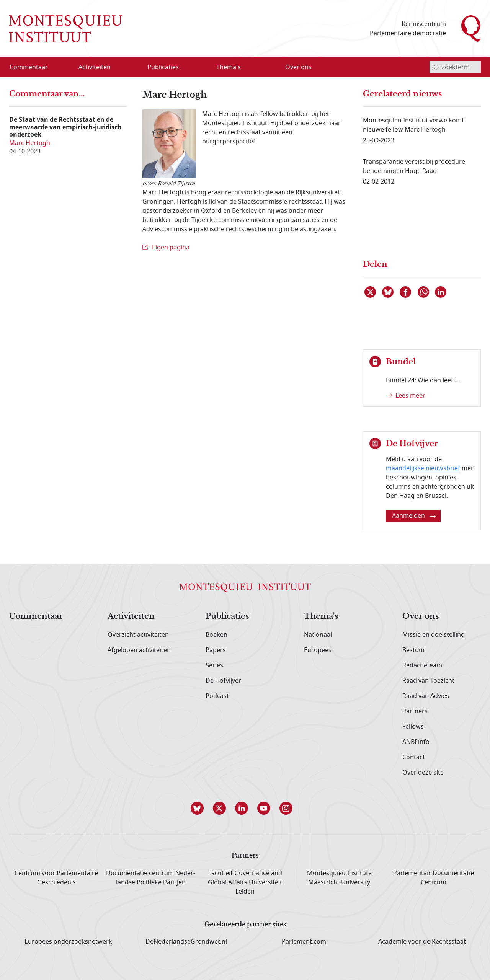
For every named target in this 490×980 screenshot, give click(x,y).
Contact (414, 757)
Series (214, 665)
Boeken (216, 635)
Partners (415, 711)
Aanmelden (414, 516)
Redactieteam (422, 665)
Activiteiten (131, 616)
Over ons (421, 616)
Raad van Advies (426, 696)
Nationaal (318, 635)
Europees (318, 650)
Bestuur (414, 650)
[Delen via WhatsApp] (424, 292)
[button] (201, 808)
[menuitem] (33, 67)
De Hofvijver (223, 681)
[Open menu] (119, 68)
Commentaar (36, 616)
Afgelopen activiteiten (139, 650)
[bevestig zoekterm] (436, 67)
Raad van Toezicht (428, 681)
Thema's (321, 616)
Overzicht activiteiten (138, 635)
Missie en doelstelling (434, 635)
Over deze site (423, 773)
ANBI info (416, 742)
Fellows (413, 727)
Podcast (217, 696)
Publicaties (227, 616)
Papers (216, 650)
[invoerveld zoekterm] (455, 67)
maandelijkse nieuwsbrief (423, 468)
